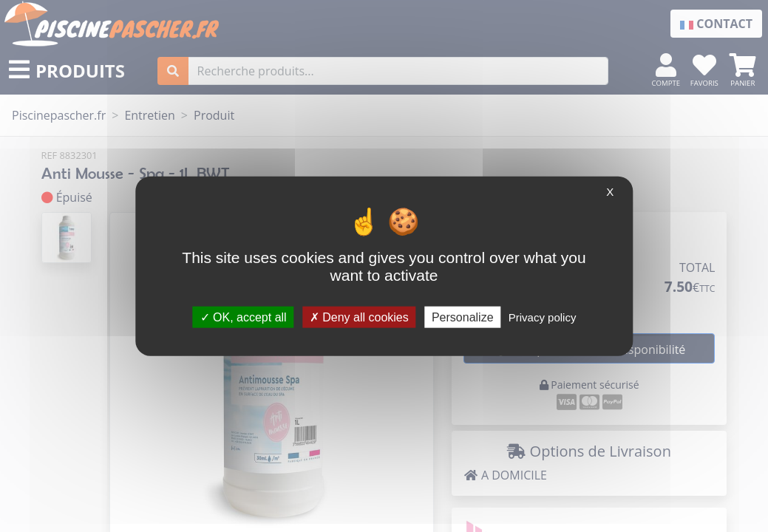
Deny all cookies (359, 317)
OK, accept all (244, 317)
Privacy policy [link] (543, 317)
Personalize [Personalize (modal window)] (463, 317)
